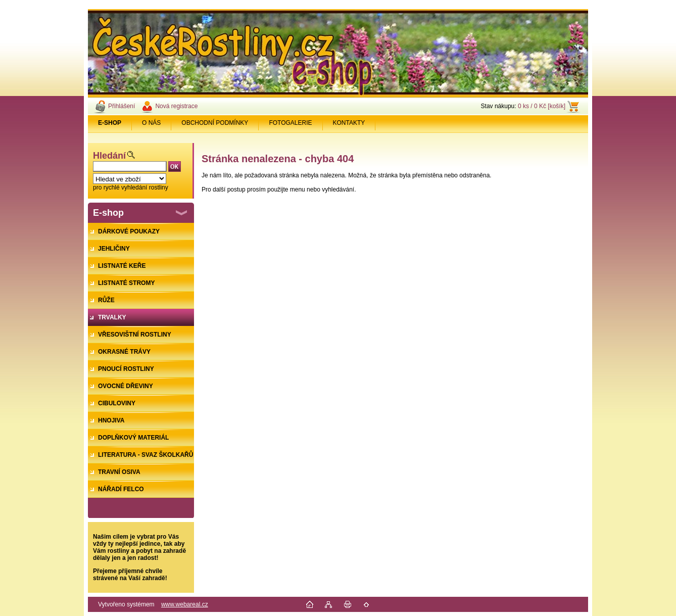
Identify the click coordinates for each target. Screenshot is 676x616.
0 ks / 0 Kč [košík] (542, 106)
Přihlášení (122, 106)
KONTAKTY (349, 123)
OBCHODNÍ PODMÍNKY (215, 123)
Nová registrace (176, 106)
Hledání (109, 156)
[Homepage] (110, 123)
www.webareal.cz (185, 604)
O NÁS (151, 123)
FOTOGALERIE (290, 123)
